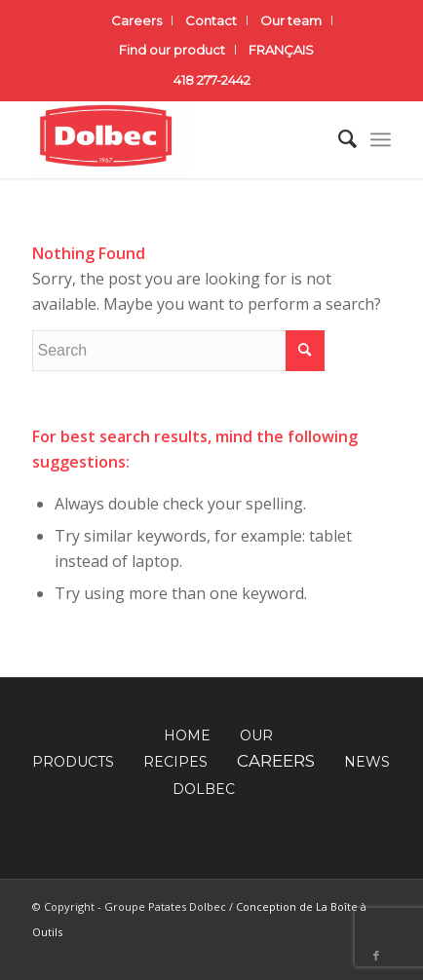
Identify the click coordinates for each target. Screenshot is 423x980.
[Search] (338, 139)
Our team (291, 20)
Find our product (172, 50)
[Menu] (381, 139)
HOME (187, 735)
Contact (211, 20)
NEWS (367, 762)
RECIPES (175, 762)
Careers (136, 20)
